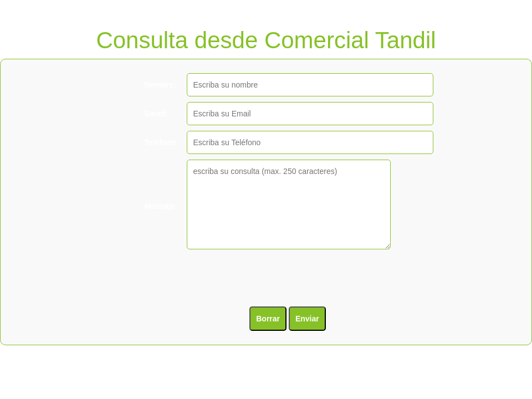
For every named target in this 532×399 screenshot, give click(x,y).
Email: (156, 114)
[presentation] (226, 279)
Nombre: (161, 85)
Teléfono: (162, 142)
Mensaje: (161, 206)
